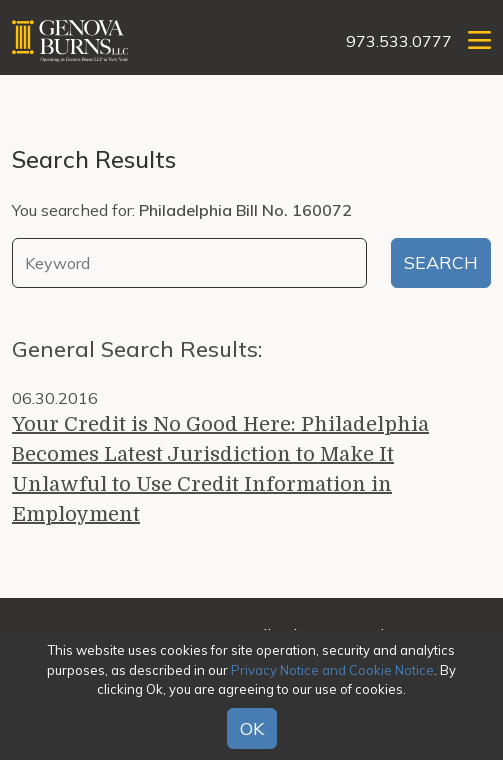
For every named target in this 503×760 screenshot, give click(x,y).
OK (252, 728)
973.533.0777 (399, 41)
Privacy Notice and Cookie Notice (332, 670)
